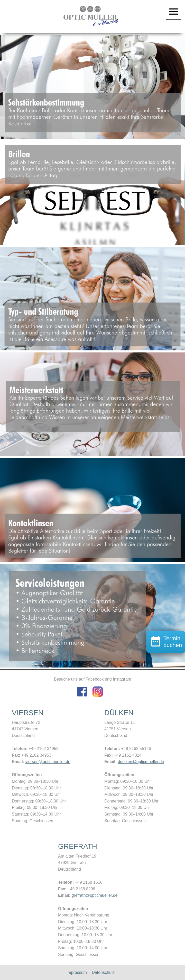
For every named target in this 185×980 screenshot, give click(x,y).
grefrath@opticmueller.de (94, 895)
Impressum (77, 972)
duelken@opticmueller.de (141, 762)
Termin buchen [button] (166, 671)
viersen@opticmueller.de (48, 762)
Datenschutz (103, 972)
